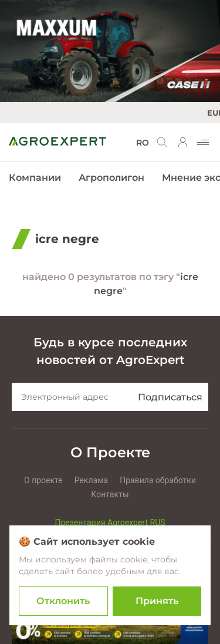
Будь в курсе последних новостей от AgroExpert (110, 351)
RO (143, 143)
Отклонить (63, 601)
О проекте (43, 480)
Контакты (110, 494)
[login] (183, 142)
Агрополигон (111, 178)
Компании (35, 178)
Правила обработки (158, 480)
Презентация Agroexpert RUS (110, 522)
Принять (157, 601)
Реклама (91, 480)
